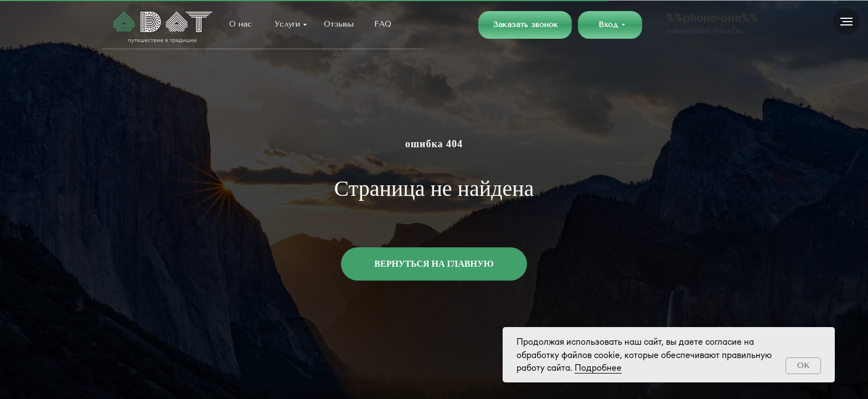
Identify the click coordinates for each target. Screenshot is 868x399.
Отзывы (339, 24)
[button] (525, 25)
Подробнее (598, 367)
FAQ (383, 24)
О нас (241, 24)
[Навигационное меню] (846, 22)
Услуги (287, 24)
